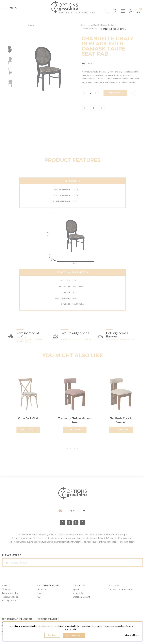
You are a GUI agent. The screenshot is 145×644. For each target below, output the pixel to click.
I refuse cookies (131, 635)
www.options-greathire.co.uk (48, 627)
